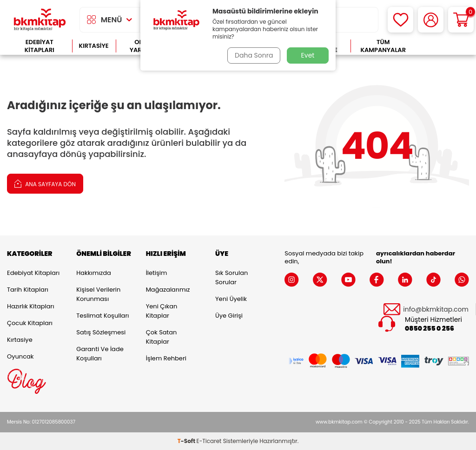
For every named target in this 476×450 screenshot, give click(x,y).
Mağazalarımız (168, 290)
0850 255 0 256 (430, 329)
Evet (308, 55)
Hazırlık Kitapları (31, 306)
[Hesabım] (431, 20)
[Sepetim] (461, 20)
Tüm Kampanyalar (383, 46)
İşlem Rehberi (166, 358)
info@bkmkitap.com (436, 310)
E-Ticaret (209, 441)
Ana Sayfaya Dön (45, 183)
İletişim (157, 273)
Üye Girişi (229, 316)
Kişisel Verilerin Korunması (98, 294)
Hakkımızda (93, 273)
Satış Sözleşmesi (101, 332)
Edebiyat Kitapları (40, 46)
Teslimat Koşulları (102, 316)
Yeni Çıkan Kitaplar (162, 311)
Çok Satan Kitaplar (162, 337)
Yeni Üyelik (231, 299)
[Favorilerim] (400, 20)
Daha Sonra (253, 55)
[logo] (40, 20)
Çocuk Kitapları (30, 323)
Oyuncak (20, 356)
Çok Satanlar (442, 46)
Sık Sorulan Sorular (231, 277)
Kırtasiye (94, 46)
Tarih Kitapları (28, 290)
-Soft (187, 441)
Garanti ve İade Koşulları (100, 354)
